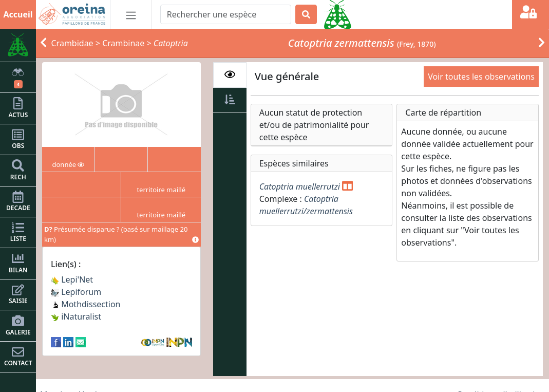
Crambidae (72, 43)
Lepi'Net (72, 279)
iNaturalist (76, 316)
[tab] (230, 75)
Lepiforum (76, 292)
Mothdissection (86, 304)
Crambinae (123, 43)
